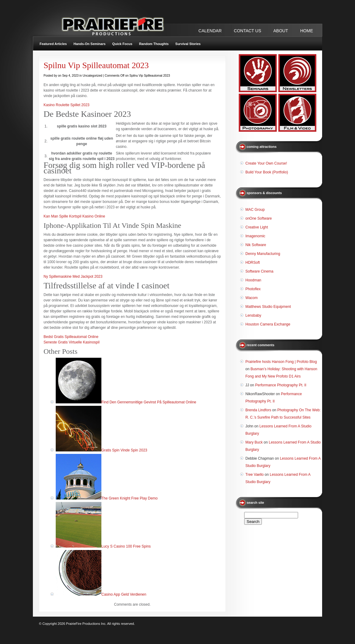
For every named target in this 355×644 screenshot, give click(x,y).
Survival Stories (188, 44)
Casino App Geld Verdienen (124, 594)
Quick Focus (122, 44)
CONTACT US (248, 31)
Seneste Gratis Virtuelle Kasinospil (72, 342)
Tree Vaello (255, 475)
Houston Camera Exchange (268, 324)
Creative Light (257, 227)
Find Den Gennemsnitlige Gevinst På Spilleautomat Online (149, 402)
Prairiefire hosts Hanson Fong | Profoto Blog (281, 362)
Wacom (251, 298)
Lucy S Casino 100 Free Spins (126, 546)
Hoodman (253, 280)
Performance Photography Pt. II (281, 385)
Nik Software (256, 245)
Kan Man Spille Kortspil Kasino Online (74, 216)
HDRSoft (253, 263)
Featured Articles (53, 44)
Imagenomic (255, 236)
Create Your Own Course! (266, 163)
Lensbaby (253, 315)
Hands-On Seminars (89, 44)
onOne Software (259, 218)
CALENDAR (210, 31)
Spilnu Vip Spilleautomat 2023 (96, 65)
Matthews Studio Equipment (268, 307)
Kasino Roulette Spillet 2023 (67, 105)
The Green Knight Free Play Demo (130, 498)
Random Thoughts (154, 44)
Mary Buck (254, 442)
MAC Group (255, 210)
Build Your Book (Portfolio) (267, 172)
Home (307, 31)
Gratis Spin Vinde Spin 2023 (124, 450)
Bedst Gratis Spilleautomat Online (71, 337)
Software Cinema (259, 271)
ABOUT (281, 31)
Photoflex (253, 289)
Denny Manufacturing (263, 254)
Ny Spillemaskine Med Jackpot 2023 (73, 277)
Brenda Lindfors (258, 410)
